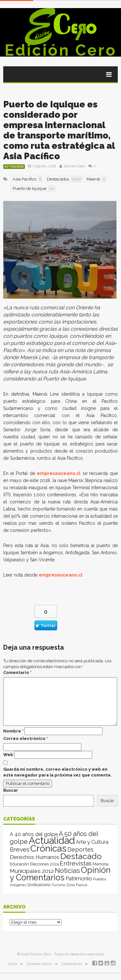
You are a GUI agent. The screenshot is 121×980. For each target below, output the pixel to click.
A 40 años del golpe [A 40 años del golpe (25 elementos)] (34, 834)
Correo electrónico (26, 738)
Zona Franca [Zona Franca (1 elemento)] (77, 885)
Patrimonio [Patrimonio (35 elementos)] (79, 878)
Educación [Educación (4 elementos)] (19, 864)
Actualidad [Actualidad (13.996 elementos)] (52, 840)
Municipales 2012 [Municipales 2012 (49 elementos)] (32, 871)
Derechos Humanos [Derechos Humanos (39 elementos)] (35, 857)
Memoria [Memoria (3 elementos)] (101, 864)
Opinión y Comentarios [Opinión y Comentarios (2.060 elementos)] (60, 874)
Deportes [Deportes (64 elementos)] (81, 849)
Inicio (13, 964)
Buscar (11, 790)
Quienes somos (39, 964)
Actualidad (14, 167)
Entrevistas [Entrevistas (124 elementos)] (76, 863)
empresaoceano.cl (59, 473)
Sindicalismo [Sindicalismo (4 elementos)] (39, 885)
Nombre (13, 731)
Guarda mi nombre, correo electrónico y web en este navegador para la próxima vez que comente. (58, 772)
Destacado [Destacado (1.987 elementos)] (81, 856)
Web (8, 755)
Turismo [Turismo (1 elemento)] (58, 885)
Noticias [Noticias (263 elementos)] (67, 870)
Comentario (17, 672)
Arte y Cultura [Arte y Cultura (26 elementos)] (92, 842)
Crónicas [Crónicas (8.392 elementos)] (48, 848)
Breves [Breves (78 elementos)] (20, 849)
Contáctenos (72, 964)
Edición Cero (61, 50)
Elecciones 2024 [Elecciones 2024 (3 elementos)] (44, 864)
